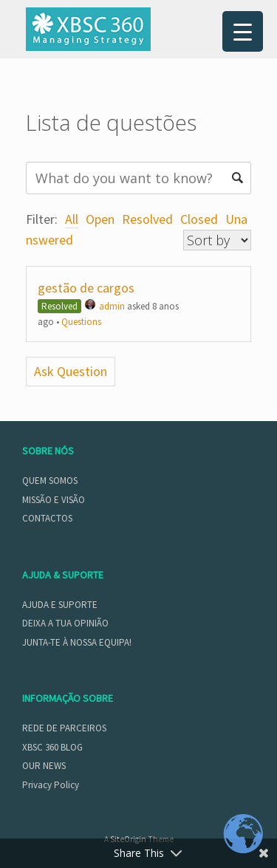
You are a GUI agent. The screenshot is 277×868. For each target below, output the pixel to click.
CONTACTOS (47, 518)
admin (105, 306)
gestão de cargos (86, 288)
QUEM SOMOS (50, 481)
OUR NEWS (44, 766)
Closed (199, 219)
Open (100, 219)
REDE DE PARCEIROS (64, 728)
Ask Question (71, 371)
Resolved (147, 219)
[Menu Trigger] (243, 31)
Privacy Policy (51, 785)
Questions (81, 322)
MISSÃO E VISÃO (54, 500)
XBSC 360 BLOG (52, 747)
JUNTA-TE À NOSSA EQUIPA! (77, 642)
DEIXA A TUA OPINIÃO (65, 623)
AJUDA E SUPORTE (60, 605)
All (72, 219)
